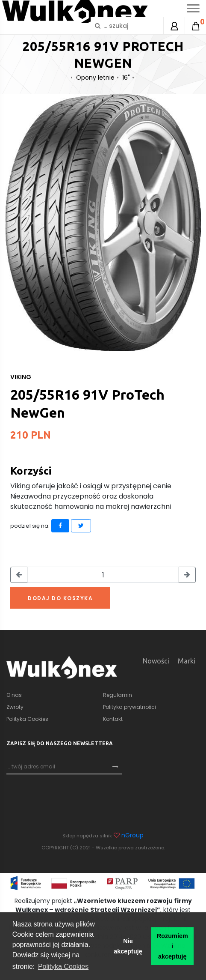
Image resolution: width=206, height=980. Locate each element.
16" (126, 78)
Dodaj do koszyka (60, 598)
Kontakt (113, 719)
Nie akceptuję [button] (128, 946)
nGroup (132, 835)
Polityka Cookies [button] (63, 967)
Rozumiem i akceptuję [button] (172, 946)
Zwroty (15, 707)
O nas (14, 695)
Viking (21, 377)
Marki (187, 661)
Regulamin (118, 695)
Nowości (156, 661)
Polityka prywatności (129, 707)
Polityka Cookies (27, 719)
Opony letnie (95, 78)
